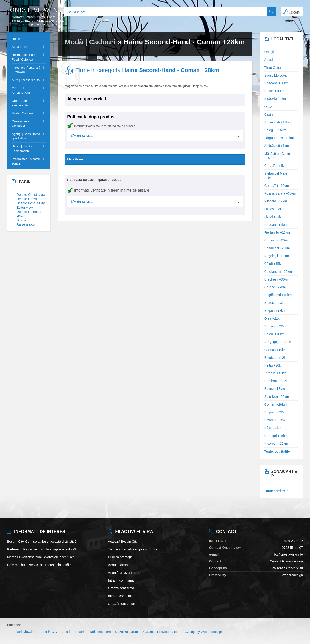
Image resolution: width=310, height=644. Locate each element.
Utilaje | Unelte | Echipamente (23, 149)
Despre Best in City (31, 203)
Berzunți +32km (276, 326)
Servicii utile (20, 47)
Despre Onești (27, 199)
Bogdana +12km (276, 358)
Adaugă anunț (118, 565)
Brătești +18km (275, 303)
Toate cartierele (276, 491)
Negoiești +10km (277, 256)
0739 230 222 (293, 541)
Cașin (269, 114)
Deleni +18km (274, 334)
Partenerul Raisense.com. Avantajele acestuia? (42, 549)
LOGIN (292, 12)
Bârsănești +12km (277, 122)
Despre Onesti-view (31, 195)
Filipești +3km (274, 209)
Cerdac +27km (275, 287)
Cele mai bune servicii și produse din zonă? (39, 565)
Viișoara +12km (276, 201)
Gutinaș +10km (275, 350)
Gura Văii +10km (277, 186)
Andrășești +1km (277, 146)
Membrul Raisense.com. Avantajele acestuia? (40, 557)
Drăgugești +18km (278, 342)
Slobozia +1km (275, 99)
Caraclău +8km (275, 166)
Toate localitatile (277, 452)
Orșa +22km (273, 318)
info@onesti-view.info (287, 554)
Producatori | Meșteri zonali (26, 161)
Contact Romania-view (286, 561)
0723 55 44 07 (292, 548)
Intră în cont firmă (121, 580)
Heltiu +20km (274, 365)
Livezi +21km (274, 217)
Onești (269, 52)
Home (16, 39)
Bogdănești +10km (278, 295)
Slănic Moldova (275, 75)
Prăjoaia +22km (276, 412)
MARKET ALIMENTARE (21, 90)
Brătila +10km (274, 91)
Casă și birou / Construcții (22, 123)
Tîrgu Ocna (273, 68)
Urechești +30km (277, 279)
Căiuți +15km (274, 264)
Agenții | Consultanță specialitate (26, 136)
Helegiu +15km (275, 130)
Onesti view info (38, 10)
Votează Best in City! (123, 542)
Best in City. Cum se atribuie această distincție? (42, 542)
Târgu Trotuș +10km (279, 138)
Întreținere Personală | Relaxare (26, 70)
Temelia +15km (275, 373)
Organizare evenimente (20, 103)
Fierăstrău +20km (277, 232)
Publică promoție (120, 557)
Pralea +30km (275, 420)
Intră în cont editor (121, 596)
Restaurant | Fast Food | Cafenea (23, 57)
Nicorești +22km (276, 444)
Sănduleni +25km (277, 248)
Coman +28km (275, 404)
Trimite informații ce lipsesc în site (133, 549)
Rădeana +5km (275, 225)
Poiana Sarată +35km (280, 193)
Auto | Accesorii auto (26, 80)
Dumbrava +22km (277, 381)
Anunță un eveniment (124, 573)
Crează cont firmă (121, 588)
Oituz (268, 107)
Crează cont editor (121, 604)
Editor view (25, 208)
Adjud (269, 60)
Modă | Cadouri (90, 42)
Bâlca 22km (273, 428)
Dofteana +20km (276, 83)
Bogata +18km (275, 311)
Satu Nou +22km (277, 397)
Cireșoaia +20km (277, 240)
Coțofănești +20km (278, 272)
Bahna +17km (275, 389)
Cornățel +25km (276, 436)
